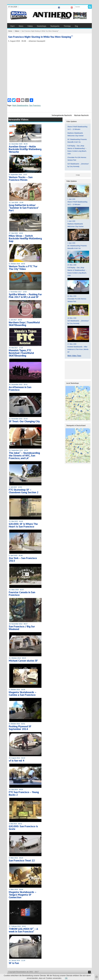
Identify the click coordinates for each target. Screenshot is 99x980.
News (21, 26)
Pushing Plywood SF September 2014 (20, 728)
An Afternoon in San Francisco (20, 388)
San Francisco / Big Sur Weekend (22, 628)
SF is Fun (14, 963)
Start (12, 26)
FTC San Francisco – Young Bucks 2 (24, 793)
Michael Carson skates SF (23, 661)
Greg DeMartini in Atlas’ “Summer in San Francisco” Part (24, 208)
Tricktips (67, 26)
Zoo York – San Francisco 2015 (23, 559)
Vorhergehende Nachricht (62, 115)
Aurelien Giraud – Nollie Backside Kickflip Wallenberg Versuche (25, 149)
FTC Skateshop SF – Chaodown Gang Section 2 (24, 491)
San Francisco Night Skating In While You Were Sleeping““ (41, 37)
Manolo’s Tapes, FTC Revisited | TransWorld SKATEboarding (21, 353)
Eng (76, 26)
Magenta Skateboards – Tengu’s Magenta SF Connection (23, 895)
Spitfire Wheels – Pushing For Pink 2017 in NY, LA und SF (25, 296)
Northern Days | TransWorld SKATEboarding (24, 324)
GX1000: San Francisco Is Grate (23, 828)
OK (66, 978)
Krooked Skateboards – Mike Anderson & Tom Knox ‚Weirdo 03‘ (78, 349)
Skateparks (55, 26)
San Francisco (35, 105)
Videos (30, 26)
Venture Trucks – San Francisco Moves (21, 178)
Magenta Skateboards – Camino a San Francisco (23, 693)
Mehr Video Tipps (74, 356)
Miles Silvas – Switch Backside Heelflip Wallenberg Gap (25, 238)
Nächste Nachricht (81, 115)
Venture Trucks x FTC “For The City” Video (23, 268)
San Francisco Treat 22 (22, 860)
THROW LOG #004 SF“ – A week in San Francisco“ (23, 930)
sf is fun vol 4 (17, 761)
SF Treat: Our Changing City (24, 421)
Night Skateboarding (20, 105)
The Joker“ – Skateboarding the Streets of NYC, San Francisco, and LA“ (24, 455)
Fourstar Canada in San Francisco (22, 594)
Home (10, 31)
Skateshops (42, 26)
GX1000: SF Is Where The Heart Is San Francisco (23, 525)
